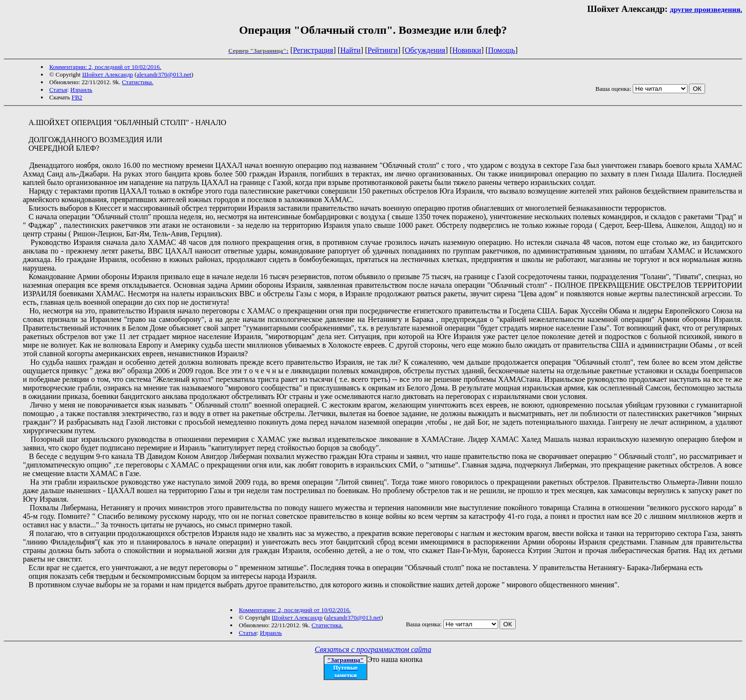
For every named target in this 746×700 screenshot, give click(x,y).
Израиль (81, 90)
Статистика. (137, 82)
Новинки (467, 50)
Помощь (502, 50)
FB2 (77, 97)
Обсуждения (425, 50)
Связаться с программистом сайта (373, 649)
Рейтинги (383, 50)
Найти (350, 50)
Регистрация (313, 50)
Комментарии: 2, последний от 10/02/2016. (105, 67)
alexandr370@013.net (164, 74)
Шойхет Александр (108, 74)
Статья (58, 90)
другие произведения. (706, 9)
